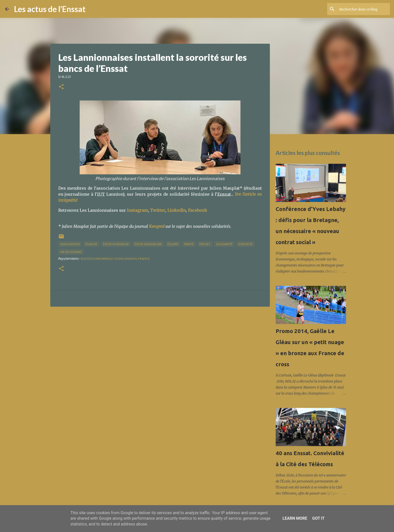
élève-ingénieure (148, 244)
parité (189, 244)
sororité (245, 244)
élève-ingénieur (116, 244)
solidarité (224, 244)
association (70, 244)
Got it (318, 518)
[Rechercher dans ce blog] (364, 9)
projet (205, 244)
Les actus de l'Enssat (50, 9)
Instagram (137, 210)
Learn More (295, 518)
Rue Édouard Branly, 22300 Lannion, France (115, 259)
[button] (61, 87)
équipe (173, 244)
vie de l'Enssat (71, 252)
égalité (91, 244)
